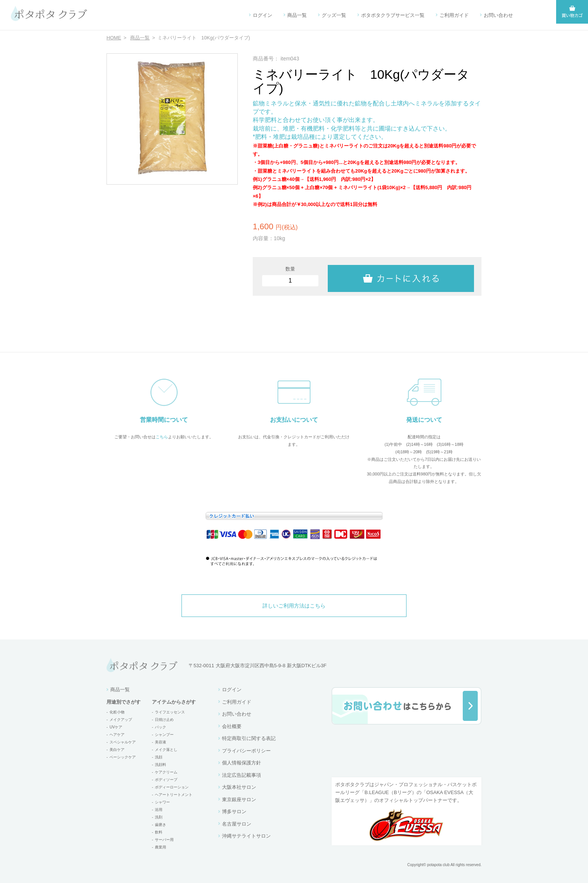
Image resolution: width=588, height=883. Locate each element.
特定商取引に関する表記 (249, 738)
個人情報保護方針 (241, 763)
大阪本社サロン (239, 787)
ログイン (262, 15)
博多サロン (234, 812)
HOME (114, 38)
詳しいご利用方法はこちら (294, 606)
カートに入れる (401, 276)
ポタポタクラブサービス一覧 (393, 15)
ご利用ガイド (454, 15)
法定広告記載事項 (241, 775)
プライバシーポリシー (246, 751)
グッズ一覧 (334, 15)
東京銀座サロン (239, 800)
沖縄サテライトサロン (246, 836)
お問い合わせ (498, 15)
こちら (162, 437)
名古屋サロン (237, 824)
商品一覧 (297, 15)
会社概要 (232, 726)
